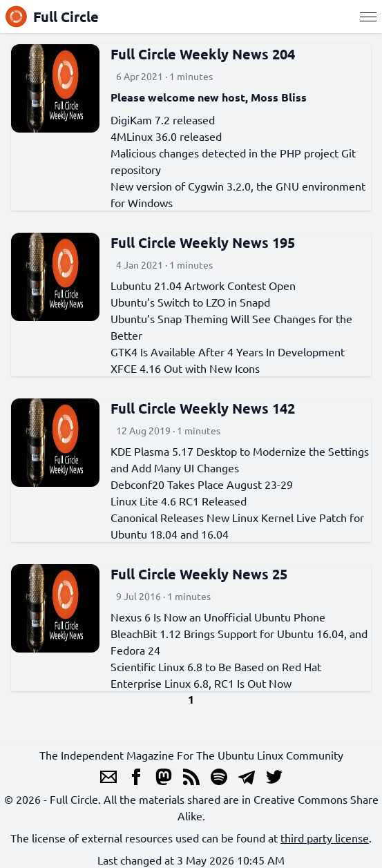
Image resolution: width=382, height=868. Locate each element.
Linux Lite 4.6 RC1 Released (179, 501)
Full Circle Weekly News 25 (199, 574)
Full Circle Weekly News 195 (203, 242)
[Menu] (368, 17)
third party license (325, 838)
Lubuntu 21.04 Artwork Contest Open (203, 285)
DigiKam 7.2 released (163, 119)
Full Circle (52, 17)
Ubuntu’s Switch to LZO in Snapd (190, 302)
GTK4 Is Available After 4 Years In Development (228, 351)
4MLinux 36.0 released (166, 136)
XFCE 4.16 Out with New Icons (185, 368)
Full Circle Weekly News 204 (203, 54)
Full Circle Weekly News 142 (203, 408)
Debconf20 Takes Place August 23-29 (202, 484)
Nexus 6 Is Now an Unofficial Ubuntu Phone (218, 617)
